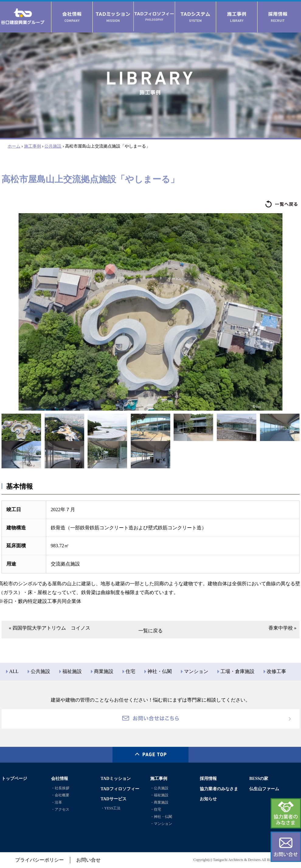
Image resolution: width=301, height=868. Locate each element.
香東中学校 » (282, 628)
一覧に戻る (150, 631)
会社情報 (60, 778)
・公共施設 (159, 788)
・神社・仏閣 (161, 817)
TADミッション (116, 778)
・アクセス (60, 809)
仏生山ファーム (264, 789)
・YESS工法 (111, 808)
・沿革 (57, 802)
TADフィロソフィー (120, 789)
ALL (14, 671)
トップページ (14, 778)
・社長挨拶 (60, 788)
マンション (196, 671)
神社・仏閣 (160, 671)
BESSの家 (259, 778)
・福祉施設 (159, 795)
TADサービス (114, 799)
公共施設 (53, 146)
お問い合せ (88, 860)
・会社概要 (60, 795)
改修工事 (276, 671)
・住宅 (156, 809)
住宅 (130, 671)
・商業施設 (159, 802)
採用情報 (208, 778)
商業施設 (104, 671)
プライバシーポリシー (40, 860)
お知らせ (208, 799)
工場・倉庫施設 (237, 671)
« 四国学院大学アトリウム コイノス (50, 628)
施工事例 (33, 146)
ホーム (14, 146)
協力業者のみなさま (219, 789)
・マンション (161, 824)
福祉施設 (72, 671)
